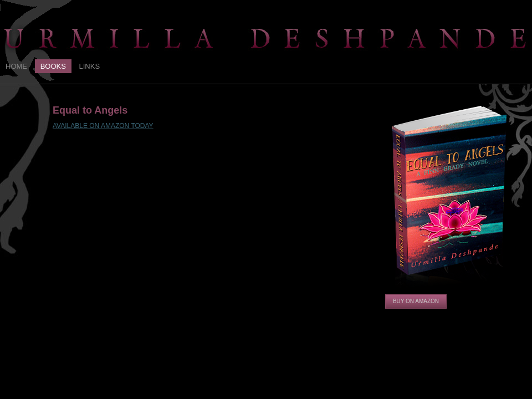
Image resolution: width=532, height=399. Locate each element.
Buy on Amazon (416, 301)
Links (90, 66)
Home (16, 66)
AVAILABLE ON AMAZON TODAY (103, 126)
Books (53, 66)
